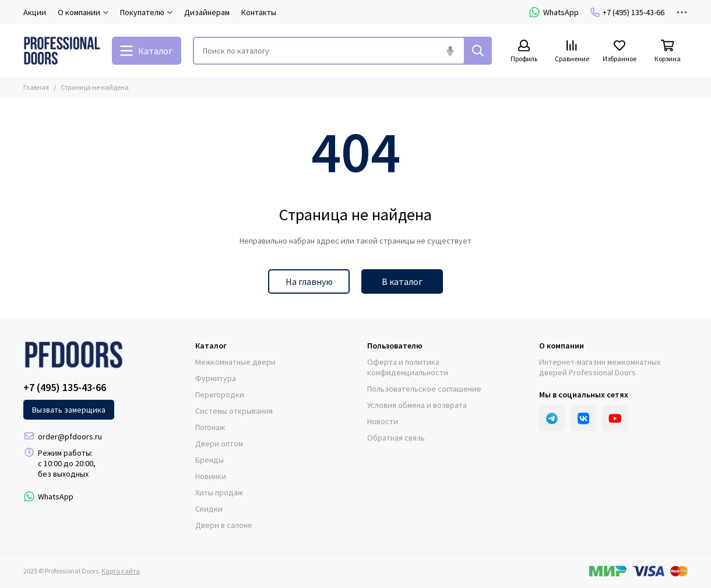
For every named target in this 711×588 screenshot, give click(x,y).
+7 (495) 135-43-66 (627, 12)
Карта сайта (121, 571)
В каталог (402, 281)
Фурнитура (216, 378)
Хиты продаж (219, 492)
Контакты (259, 12)
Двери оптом (219, 443)
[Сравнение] (572, 52)
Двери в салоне (224, 525)
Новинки (211, 476)
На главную (309, 281)
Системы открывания (234, 411)
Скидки (209, 509)
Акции (35, 12)
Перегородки (220, 395)
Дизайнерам (207, 12)
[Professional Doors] (62, 51)
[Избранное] (620, 52)
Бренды (210, 460)
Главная (36, 87)
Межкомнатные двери (235, 362)
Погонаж (210, 427)
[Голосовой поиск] (450, 51)
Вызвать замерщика (69, 410)
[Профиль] (524, 52)
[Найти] (478, 51)
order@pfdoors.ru (70, 436)
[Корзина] (667, 52)
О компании (562, 346)
